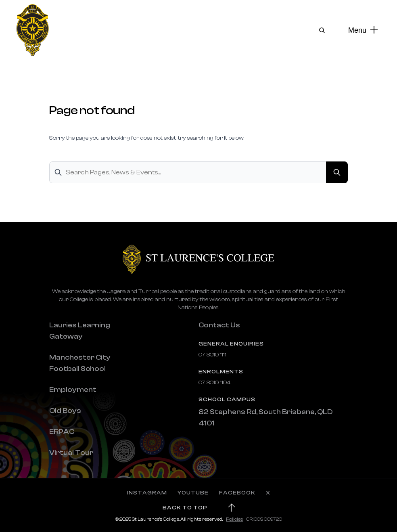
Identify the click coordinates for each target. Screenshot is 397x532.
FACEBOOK (237, 493)
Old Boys (65, 411)
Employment (73, 390)
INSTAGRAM (147, 493)
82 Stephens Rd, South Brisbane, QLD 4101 (265, 418)
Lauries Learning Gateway (80, 331)
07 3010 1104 (214, 383)
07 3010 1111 (212, 355)
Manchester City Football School (80, 363)
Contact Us (219, 325)
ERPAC (62, 432)
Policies (234, 519)
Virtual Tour (71, 453)
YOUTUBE (193, 493)
